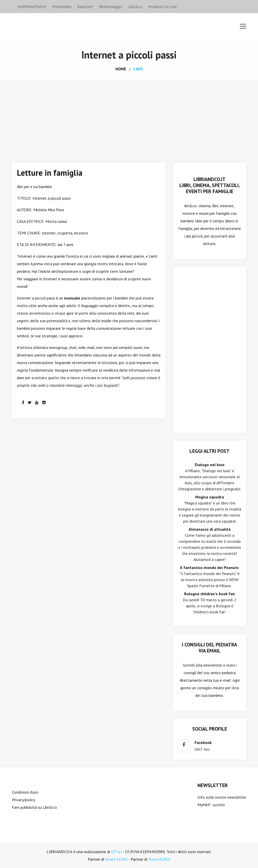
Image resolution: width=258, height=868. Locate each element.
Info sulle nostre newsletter (222, 797)
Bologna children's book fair (210, 594)
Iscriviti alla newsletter (202, 665)
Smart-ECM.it (116, 859)
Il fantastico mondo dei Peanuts (209, 567)
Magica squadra (210, 497)
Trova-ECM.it (159, 859)
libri (138, 69)
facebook (203, 742)
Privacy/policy (23, 800)
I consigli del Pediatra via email (209, 648)
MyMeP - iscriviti (211, 805)
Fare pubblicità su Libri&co (34, 807)
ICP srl (116, 852)
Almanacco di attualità (210, 529)
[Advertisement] (129, 117)
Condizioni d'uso (25, 792)
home (121, 69)
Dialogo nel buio (210, 465)
